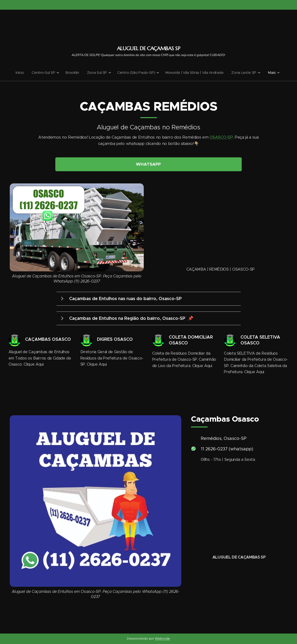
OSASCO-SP (221, 137)
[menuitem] (18, 73)
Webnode (162, 639)
